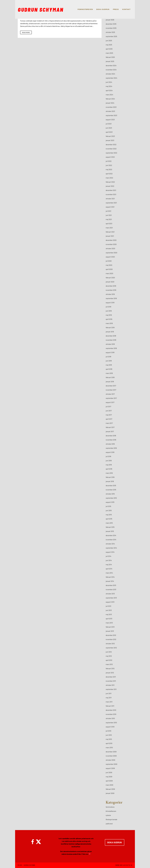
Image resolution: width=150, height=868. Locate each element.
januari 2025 (110, 61)
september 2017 (111, 398)
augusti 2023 (110, 120)
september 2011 (111, 689)
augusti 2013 (110, 602)
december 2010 (111, 710)
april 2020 (109, 269)
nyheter (108, 815)
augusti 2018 (110, 352)
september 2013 (111, 598)
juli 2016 (108, 456)
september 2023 (111, 115)
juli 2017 (108, 406)
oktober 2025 (110, 32)
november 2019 (111, 290)
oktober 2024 (110, 74)
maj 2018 (109, 365)
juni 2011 (109, 693)
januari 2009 (110, 793)
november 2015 (111, 490)
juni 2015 (109, 510)
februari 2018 (110, 377)
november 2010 (111, 714)
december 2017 (111, 386)
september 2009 (111, 764)
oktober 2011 (110, 685)
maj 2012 (109, 656)
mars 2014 (109, 573)
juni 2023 (109, 128)
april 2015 (109, 519)
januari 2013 (110, 631)
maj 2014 (109, 564)
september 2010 (111, 723)
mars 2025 (109, 53)
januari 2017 (110, 431)
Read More (26, 32)
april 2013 (109, 619)
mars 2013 (109, 623)
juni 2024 (109, 82)
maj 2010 (109, 739)
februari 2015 (110, 527)
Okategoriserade (111, 819)
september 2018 (111, 348)
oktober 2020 (110, 248)
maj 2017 (109, 415)
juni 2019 (109, 311)
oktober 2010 (110, 718)
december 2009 (111, 752)
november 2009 (111, 756)
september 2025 (111, 36)
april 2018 (109, 369)
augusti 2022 (110, 157)
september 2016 (111, 448)
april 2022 (109, 174)
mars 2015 (109, 523)
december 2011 (111, 677)
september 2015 (111, 498)
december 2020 (111, 240)
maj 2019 (109, 315)
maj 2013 (109, 614)
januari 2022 (110, 186)
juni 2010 (109, 735)
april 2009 (109, 781)
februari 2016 (110, 477)
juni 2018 (109, 361)
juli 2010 (108, 731)
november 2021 (111, 194)
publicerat (109, 824)
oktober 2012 (110, 643)
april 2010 (109, 743)
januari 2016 (110, 481)
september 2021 (111, 203)
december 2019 (111, 286)
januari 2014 (110, 581)
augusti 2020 (110, 257)
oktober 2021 (110, 199)
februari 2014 (110, 577)
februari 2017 (110, 427)
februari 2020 (110, 278)
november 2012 (111, 639)
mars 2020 (109, 273)
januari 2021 (110, 236)
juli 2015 (108, 506)
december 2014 (111, 535)
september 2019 (111, 298)
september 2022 (111, 153)
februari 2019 (110, 327)
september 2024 (111, 78)
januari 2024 (110, 103)
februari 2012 (110, 668)
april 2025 (109, 49)
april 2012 (109, 660)
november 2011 (111, 681)
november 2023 (111, 107)
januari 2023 (110, 140)
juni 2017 (109, 411)
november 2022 (111, 149)
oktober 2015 (110, 494)
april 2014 (109, 569)
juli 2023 (109, 124)
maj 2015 (109, 515)
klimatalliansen (111, 811)
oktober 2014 (110, 544)
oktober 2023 (110, 111)
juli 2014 (108, 556)
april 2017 (109, 419)
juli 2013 (108, 606)
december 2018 (111, 336)
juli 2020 (109, 261)
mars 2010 (109, 747)
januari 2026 (110, 20)
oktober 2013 (110, 594)
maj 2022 (109, 169)
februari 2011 (110, 706)
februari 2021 (110, 232)
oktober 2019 (110, 294)
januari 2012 (110, 673)
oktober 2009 (110, 760)
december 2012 (111, 635)
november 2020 (111, 244)
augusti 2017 (110, 402)
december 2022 (111, 144)
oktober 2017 (110, 394)
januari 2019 (110, 332)
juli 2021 (108, 211)
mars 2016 (109, 473)
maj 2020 (109, 265)
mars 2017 (109, 423)
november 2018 (111, 340)
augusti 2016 (110, 452)
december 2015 (111, 485)
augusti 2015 (110, 502)
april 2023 (109, 132)
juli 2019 (108, 307)
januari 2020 (110, 282)
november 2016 (111, 440)
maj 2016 (109, 465)
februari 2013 (110, 627)
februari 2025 (110, 57)
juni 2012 (109, 652)
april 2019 (109, 319)
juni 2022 (109, 165)
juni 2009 (109, 772)
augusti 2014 (110, 552)
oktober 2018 (110, 344)
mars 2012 (109, 664)
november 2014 (111, 540)
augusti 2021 (110, 207)
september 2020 (111, 253)
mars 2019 (109, 323)
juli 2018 (108, 357)
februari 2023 (110, 136)
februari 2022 (110, 182)
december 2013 (111, 585)
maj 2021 (109, 219)
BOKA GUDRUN (115, 842)
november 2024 (111, 70)
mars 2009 (109, 785)
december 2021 (111, 190)
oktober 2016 (110, 444)
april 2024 (109, 90)
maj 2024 (109, 86)
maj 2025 (109, 45)
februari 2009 (110, 789)
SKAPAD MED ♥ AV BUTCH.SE (124, 865)
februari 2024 (110, 99)
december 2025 (111, 24)
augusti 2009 (110, 768)
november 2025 (111, 28)
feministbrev (110, 807)
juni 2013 (109, 610)
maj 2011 (109, 698)
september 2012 (111, 648)
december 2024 (111, 65)
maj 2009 (109, 777)
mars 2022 (109, 178)
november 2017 (111, 390)
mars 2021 (109, 228)
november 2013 (111, 589)
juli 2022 (109, 161)
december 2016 (111, 436)
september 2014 (111, 548)
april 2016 (109, 469)
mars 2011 (109, 702)
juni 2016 (109, 461)
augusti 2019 (110, 302)
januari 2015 (110, 531)
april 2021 (109, 223)
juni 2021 (109, 215)
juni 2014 (109, 560)
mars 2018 (109, 373)
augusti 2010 (110, 727)
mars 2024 (109, 95)
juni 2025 (109, 40)
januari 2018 (110, 381)
